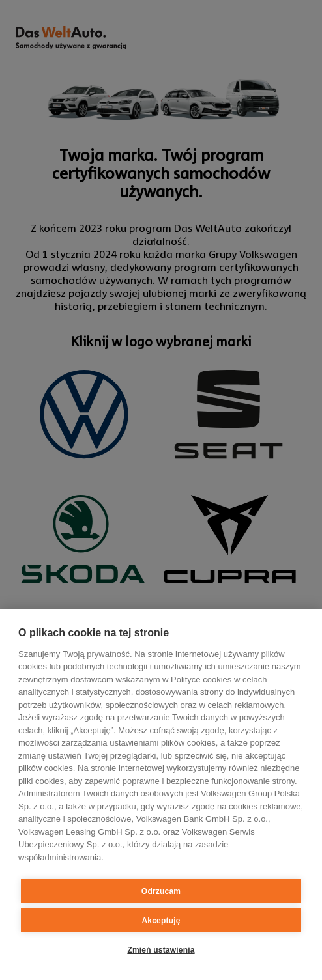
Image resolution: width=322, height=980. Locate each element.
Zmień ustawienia (161, 950)
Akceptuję (161, 921)
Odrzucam (161, 891)
